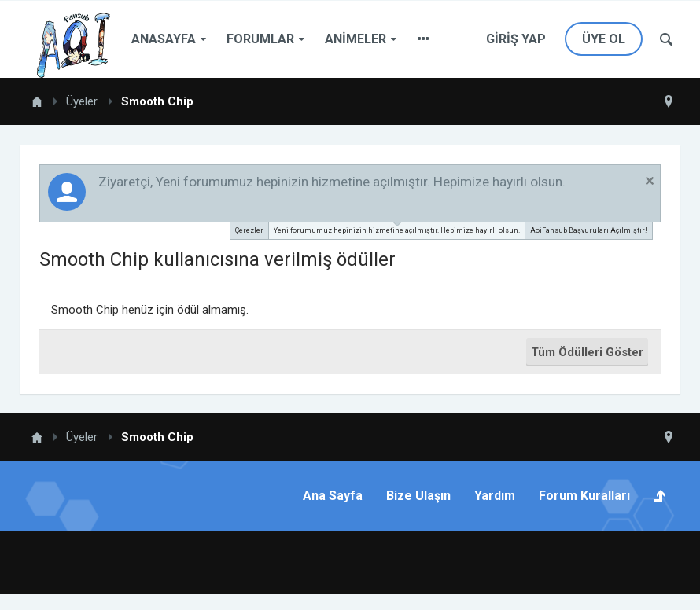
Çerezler (249, 230)
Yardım (495, 496)
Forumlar (260, 39)
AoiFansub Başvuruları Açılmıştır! (589, 230)
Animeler (356, 39)
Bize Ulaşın (418, 496)
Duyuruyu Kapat (650, 181)
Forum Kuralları (584, 496)
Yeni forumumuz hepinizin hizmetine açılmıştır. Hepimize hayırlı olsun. (397, 228)
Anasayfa (164, 39)
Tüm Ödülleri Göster (587, 352)
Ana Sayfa (333, 496)
